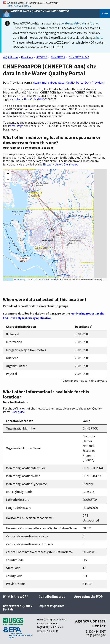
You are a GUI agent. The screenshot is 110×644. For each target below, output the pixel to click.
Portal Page (16, 126)
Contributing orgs (52, 597)
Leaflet (19, 280)
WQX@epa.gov (96, 635)
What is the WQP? (15, 597)
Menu (105, 13)
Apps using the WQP (89, 597)
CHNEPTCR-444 (79, 57)
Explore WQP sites (52, 606)
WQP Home (10, 57)
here (99, 38)
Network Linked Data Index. (60, 164)
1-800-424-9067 (96, 631)
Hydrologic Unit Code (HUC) (27, 99)
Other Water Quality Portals (18, 608)
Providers (27, 57)
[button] (8, 174)
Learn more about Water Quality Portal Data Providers (69, 82)
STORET (42, 57)
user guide (18, 412)
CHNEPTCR (58, 57)
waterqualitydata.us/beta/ (80, 23)
